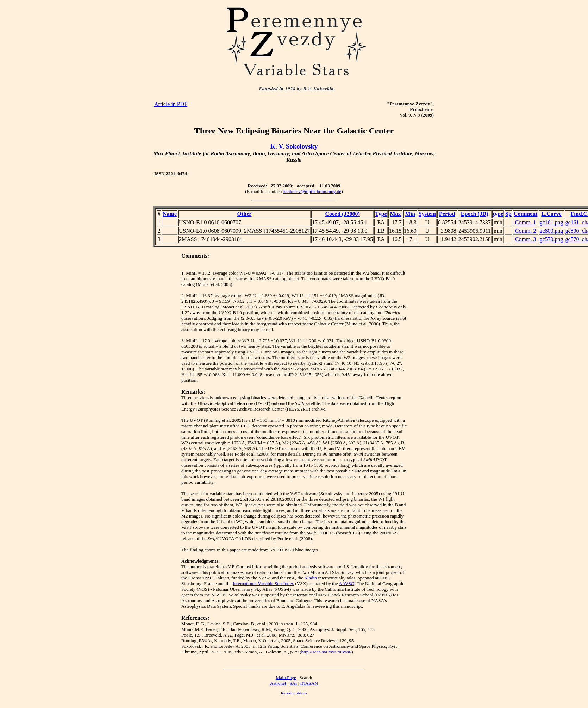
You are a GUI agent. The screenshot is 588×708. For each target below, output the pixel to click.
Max (395, 214)
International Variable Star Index (263, 584)
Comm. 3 (526, 239)
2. (183, 296)
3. (183, 341)
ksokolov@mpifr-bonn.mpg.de (312, 191)
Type (381, 214)
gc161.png (551, 222)
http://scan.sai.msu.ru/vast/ (327, 652)
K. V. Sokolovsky (294, 146)
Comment (526, 214)
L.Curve (551, 214)
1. (183, 273)
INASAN (309, 683)
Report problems (294, 693)
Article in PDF (171, 104)
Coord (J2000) (343, 214)
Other (245, 214)
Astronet (278, 683)
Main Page (286, 678)
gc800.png (551, 231)
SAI (293, 683)
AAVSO (346, 584)
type (498, 214)
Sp (508, 214)
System (427, 214)
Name (170, 214)
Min (410, 214)
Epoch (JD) (475, 214)
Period (447, 214)
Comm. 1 (526, 222)
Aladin (311, 578)
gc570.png (551, 239)
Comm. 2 (526, 231)
